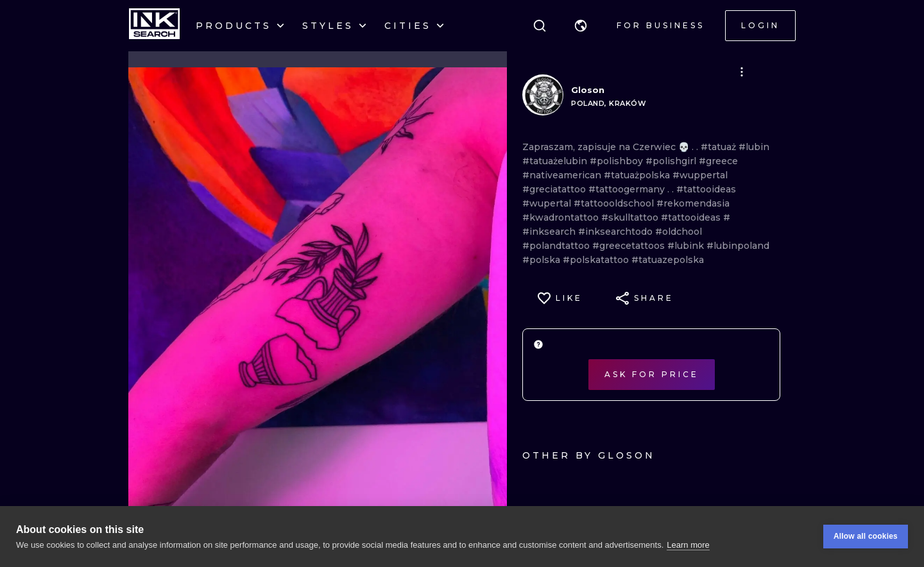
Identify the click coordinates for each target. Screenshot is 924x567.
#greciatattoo (555, 189)
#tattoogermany (628, 189)
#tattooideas (706, 189)
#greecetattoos (630, 246)
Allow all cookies (866, 537)
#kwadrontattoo (562, 217)
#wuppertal (700, 175)
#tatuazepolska (668, 260)
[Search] (540, 26)
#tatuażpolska (638, 175)
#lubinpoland (738, 246)
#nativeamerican (563, 175)
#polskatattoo (597, 260)
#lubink (687, 246)
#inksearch (550, 232)
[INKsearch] (154, 26)
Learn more (688, 545)
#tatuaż (720, 147)
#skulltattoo (631, 217)
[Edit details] (742, 72)
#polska (543, 260)
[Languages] (581, 26)
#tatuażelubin (556, 161)
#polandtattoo (557, 246)
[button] (581, 26)
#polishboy (618, 161)
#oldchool (679, 232)
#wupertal (548, 203)
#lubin (754, 147)
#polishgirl (672, 161)
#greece (718, 161)
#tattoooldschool (615, 203)
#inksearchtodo (617, 232)
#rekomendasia (693, 203)
